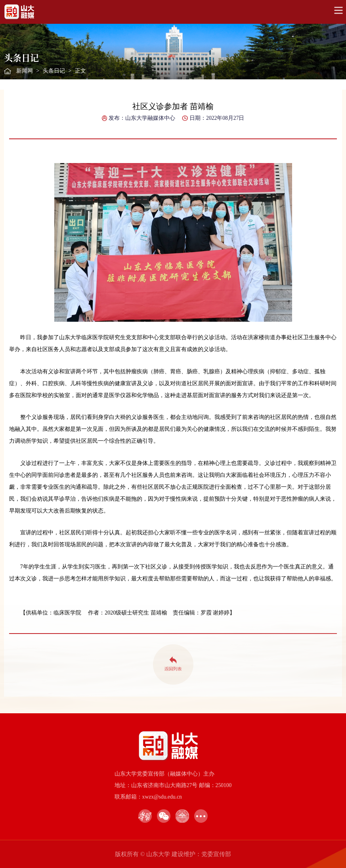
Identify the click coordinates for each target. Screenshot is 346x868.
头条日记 (54, 71)
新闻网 (25, 71)
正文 (80, 71)
